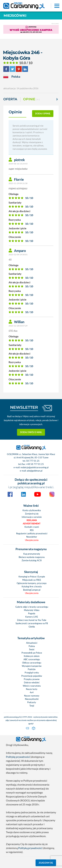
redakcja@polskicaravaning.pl (34, 467)
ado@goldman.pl (35, 471)
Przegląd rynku (32, 673)
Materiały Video (32, 610)
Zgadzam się (46, 863)
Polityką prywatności (30, 848)
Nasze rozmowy (32, 696)
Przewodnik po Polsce (32, 653)
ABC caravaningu (32, 659)
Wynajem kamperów (32, 666)
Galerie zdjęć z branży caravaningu (32, 607)
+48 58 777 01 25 (35, 464)
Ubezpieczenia (32, 540)
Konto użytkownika (32, 510)
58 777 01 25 (33, 461)
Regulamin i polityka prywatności (32, 533)
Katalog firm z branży (32, 586)
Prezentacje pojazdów (32, 676)
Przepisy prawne (32, 679)
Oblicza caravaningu (32, 663)
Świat (32, 649)
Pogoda (32, 613)
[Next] (57, 99)
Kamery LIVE (32, 617)
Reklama (32, 520)
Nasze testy (32, 689)
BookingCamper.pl (32, 590)
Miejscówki (15, 16)
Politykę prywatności (18, 757)
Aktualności (32, 643)
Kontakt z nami (32, 527)
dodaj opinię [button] (43, 113)
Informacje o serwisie (32, 517)
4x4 (32, 692)
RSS (32, 530)
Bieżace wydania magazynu (32, 557)
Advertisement (32, 524)
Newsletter (32, 537)
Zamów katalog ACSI (32, 560)
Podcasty (32, 702)
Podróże (32, 669)
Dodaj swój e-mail (31, 432)
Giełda (32, 627)
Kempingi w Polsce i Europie (32, 577)
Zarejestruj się (32, 514)
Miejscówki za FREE (32, 580)
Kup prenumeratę (32, 554)
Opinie (31, 99)
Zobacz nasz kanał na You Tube (32, 620)
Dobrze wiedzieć (32, 682)
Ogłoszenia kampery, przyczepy (32, 583)
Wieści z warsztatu (32, 686)
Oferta (10, 99)
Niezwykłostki (32, 699)
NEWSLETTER (24, 407)
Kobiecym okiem (32, 656)
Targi (32, 706)
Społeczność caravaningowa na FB (32, 623)
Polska (32, 646)
